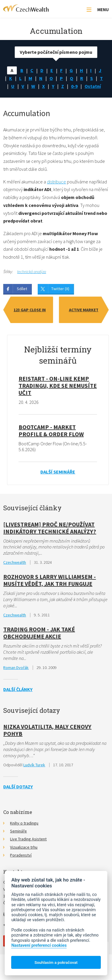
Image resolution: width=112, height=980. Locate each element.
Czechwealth (15, 562)
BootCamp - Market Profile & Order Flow (51, 430)
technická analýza (32, 272)
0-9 (74, 86)
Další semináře (58, 472)
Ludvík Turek (34, 765)
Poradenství (21, 855)
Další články (18, 689)
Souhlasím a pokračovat (56, 962)
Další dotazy (18, 787)
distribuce (56, 182)
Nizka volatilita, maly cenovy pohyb (47, 730)
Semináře (18, 831)
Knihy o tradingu (24, 823)
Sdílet (22, 289)
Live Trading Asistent (28, 839)
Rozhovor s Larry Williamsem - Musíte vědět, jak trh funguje (50, 580)
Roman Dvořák (16, 668)
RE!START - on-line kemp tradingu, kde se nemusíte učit (58, 386)
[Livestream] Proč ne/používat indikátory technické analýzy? (50, 528)
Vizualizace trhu (24, 847)
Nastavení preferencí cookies (39, 945)
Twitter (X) (60, 289)
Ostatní (93, 86)
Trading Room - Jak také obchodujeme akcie (39, 633)
